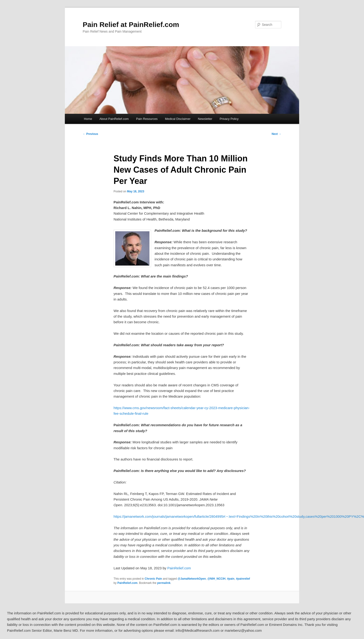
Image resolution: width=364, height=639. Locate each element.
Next (277, 134)
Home (88, 119)
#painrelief (243, 579)
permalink (164, 583)
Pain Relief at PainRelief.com (131, 25)
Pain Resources (147, 119)
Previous (90, 134)
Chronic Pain (153, 579)
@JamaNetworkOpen (192, 579)
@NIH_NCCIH (216, 579)
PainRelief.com (179, 568)
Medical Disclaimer (178, 119)
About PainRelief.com (114, 119)
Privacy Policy (229, 119)
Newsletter (205, 119)
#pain (231, 579)
